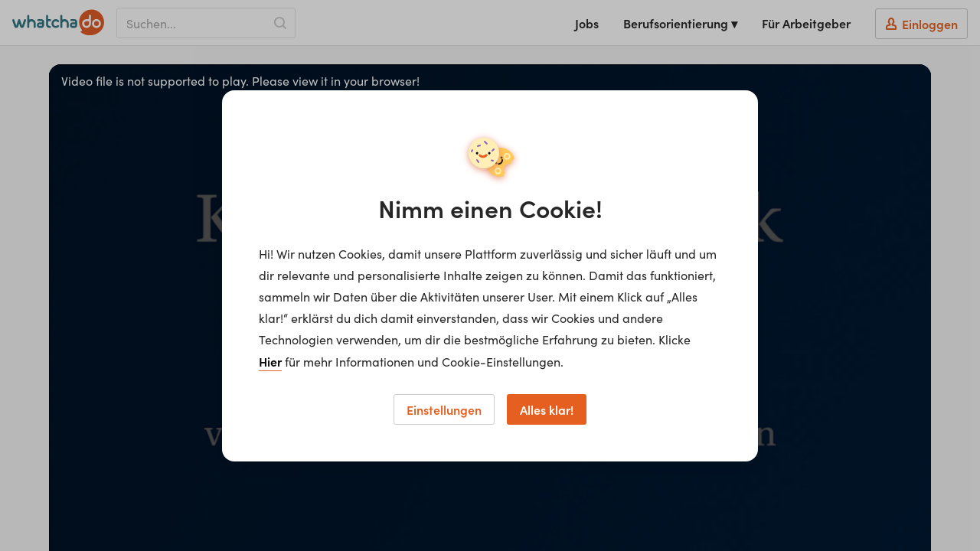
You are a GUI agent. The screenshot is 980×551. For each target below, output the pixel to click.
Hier (270, 361)
